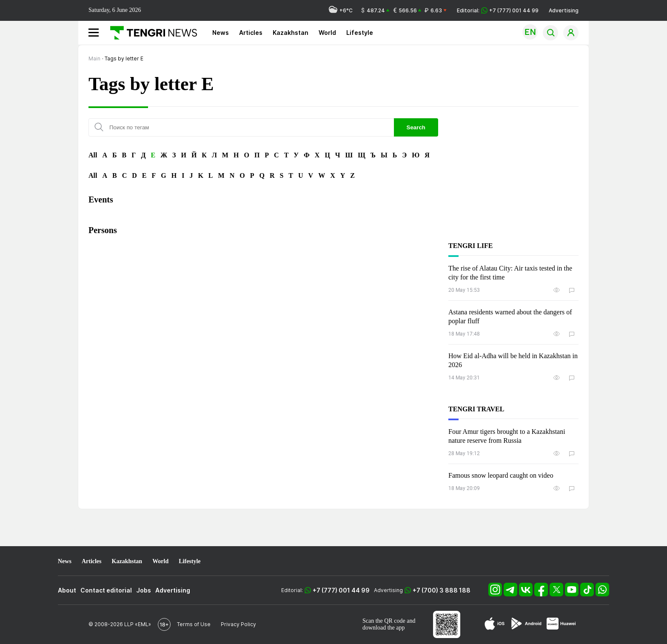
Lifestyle (360, 33)
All (93, 155)
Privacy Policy (238, 624)
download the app (384, 628)
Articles (251, 33)
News (221, 33)
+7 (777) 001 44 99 (341, 590)
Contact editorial (106, 590)
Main (94, 58)
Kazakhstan (291, 33)
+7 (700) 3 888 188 (442, 590)
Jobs (144, 590)
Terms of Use (194, 624)
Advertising (564, 10)
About (67, 590)
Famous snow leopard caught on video (501, 475)
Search (416, 127)
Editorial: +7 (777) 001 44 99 (498, 10)
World (327, 33)
